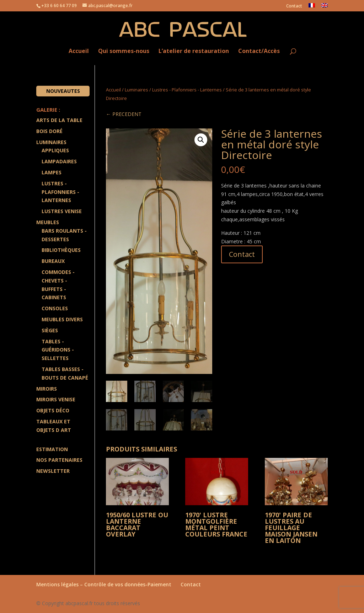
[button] (201, 140)
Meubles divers (62, 319)
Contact (294, 6)
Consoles (55, 308)
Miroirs (47, 389)
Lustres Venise (62, 211)
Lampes (52, 172)
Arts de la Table (59, 120)
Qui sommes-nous (124, 51)
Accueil (79, 51)
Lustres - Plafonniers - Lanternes (187, 90)
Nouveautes (63, 91)
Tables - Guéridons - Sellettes (58, 350)
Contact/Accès (259, 51)
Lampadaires (59, 161)
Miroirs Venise (56, 399)
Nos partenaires (59, 460)
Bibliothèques (61, 250)
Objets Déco (53, 410)
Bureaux (53, 261)
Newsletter (53, 471)
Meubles (48, 222)
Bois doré (49, 131)
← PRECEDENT (124, 114)
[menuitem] (312, 7)
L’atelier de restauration (194, 51)
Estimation (52, 449)
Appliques (55, 150)
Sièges (50, 330)
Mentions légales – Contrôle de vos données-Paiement (104, 584)
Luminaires (136, 90)
